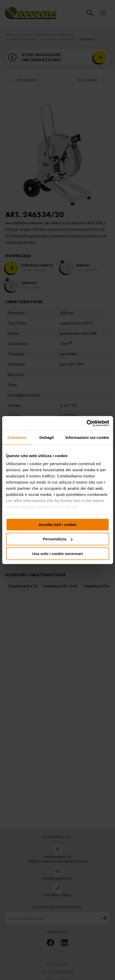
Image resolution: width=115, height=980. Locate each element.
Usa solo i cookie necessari (58, 554)
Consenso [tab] (17, 437)
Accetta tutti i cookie (58, 525)
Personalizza (58, 539)
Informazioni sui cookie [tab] (87, 437)
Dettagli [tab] (47, 437)
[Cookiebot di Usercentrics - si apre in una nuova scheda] (86, 423)
